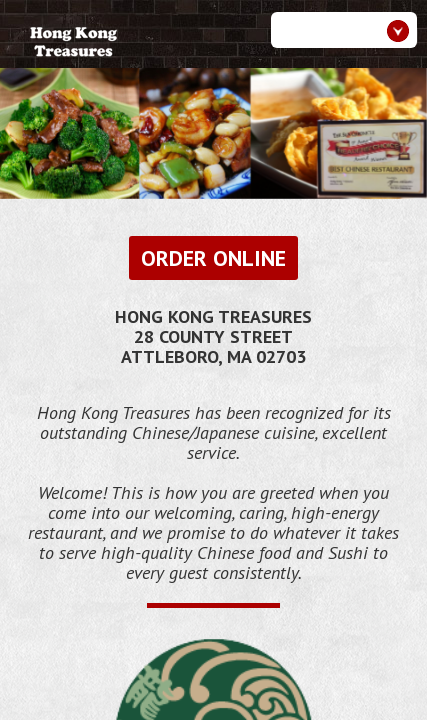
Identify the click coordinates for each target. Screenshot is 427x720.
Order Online (213, 258)
